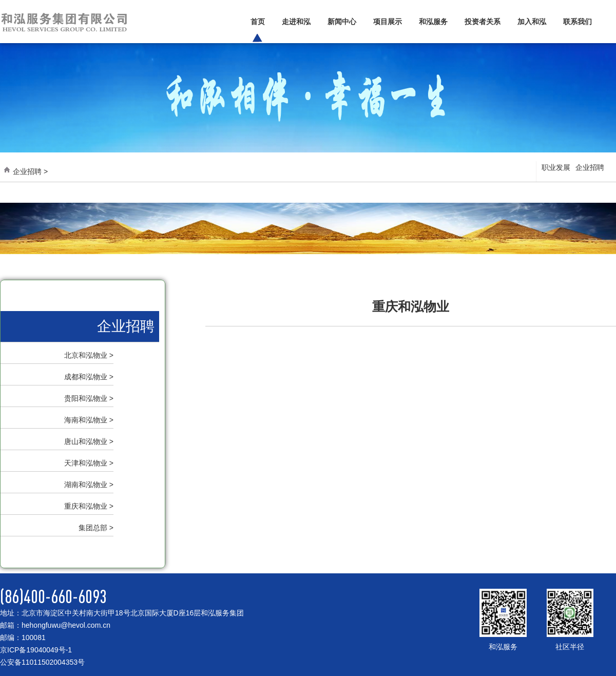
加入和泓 (532, 22)
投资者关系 (483, 22)
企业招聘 (590, 167)
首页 (258, 22)
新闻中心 (342, 22)
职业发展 (556, 167)
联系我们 (577, 22)
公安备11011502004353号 (42, 662)
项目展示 (388, 22)
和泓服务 (433, 22)
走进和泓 (296, 22)
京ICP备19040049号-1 (36, 650)
